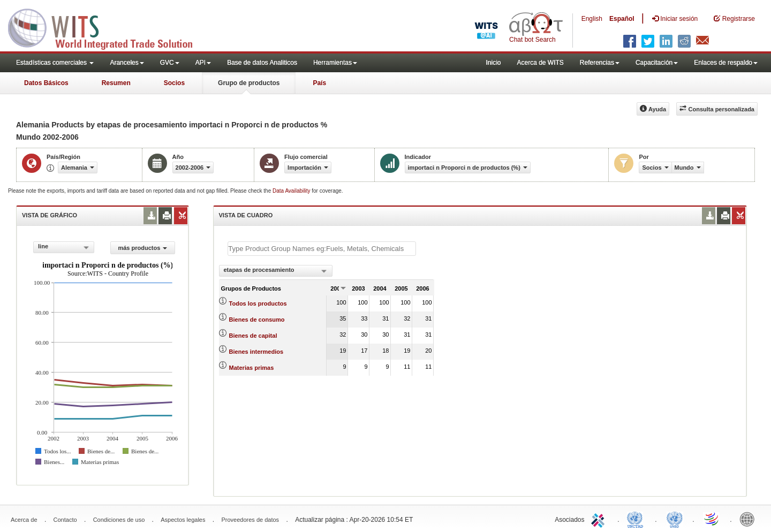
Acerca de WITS (540, 63)
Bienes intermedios (256, 352)
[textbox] (322, 249)
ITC (600, 519)
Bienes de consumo (257, 320)
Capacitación (657, 63)
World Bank (750, 519)
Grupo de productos (249, 83)
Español (622, 19)
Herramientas (335, 63)
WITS (107, 27)
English (592, 19)
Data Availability (292, 191)
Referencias (600, 63)
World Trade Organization (712, 519)
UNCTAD (637, 519)
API (203, 63)
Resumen (116, 83)
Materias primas (252, 368)
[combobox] (64, 247)
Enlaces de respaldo (726, 63)
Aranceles (127, 63)
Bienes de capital (253, 336)
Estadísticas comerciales (55, 63)
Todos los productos (258, 303)
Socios (174, 83)
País (319, 83)
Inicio (493, 63)
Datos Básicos (46, 83)
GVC (170, 63)
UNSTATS (675, 519)
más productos (142, 248)
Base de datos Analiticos (262, 63)
